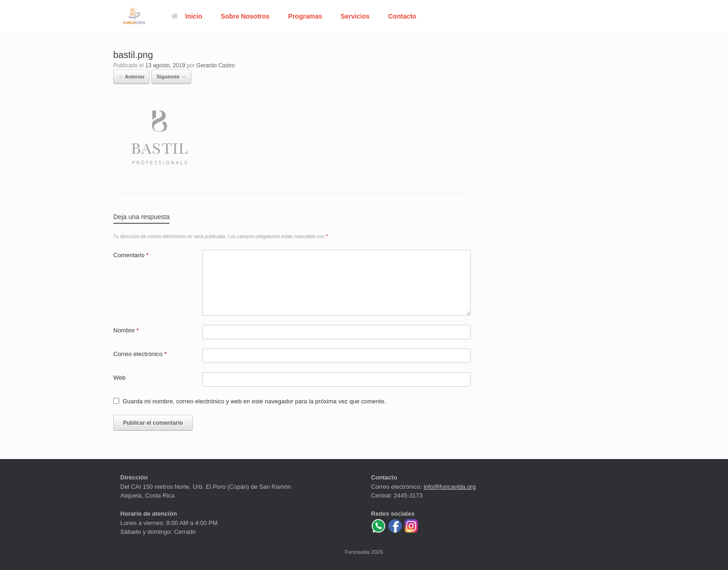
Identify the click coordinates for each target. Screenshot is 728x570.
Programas (305, 16)
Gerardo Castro (216, 65)
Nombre (126, 330)
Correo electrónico (140, 354)
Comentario (131, 255)
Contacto (402, 16)
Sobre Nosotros (245, 16)
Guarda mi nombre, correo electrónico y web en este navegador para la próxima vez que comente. (254, 401)
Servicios (355, 16)
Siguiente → (171, 77)
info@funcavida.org (449, 487)
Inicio (187, 16)
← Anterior (131, 77)
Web (120, 378)
